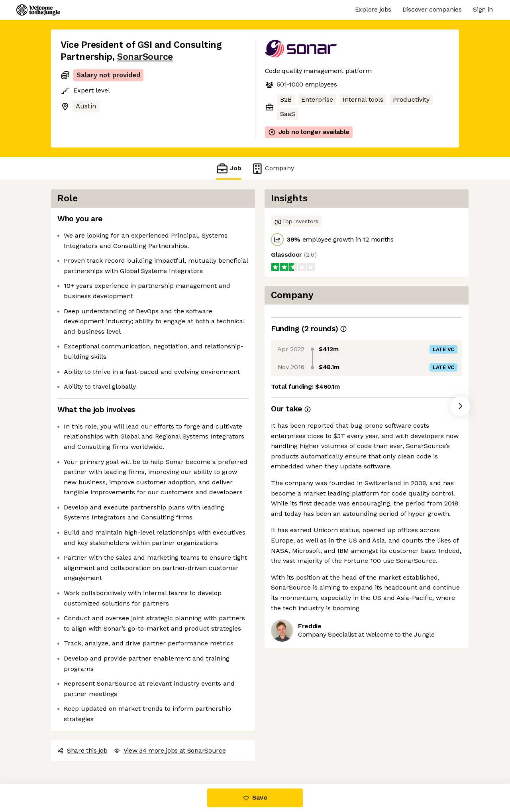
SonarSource (145, 57)
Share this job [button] (82, 750)
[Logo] (38, 10)
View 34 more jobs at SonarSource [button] (170, 750)
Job (229, 168)
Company (273, 168)
